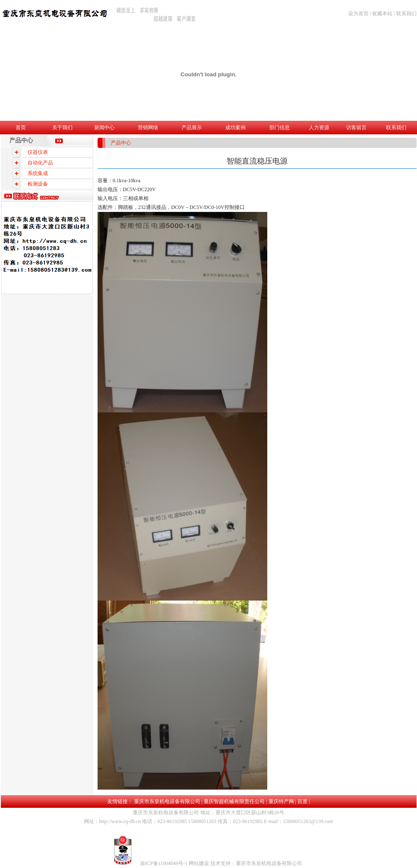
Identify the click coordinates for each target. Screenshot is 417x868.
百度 (302, 801)
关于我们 (62, 128)
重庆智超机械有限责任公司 (234, 801)
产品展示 (192, 128)
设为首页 (358, 14)
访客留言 (356, 128)
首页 (21, 128)
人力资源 (319, 128)
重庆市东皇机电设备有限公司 (167, 801)
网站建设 (200, 863)
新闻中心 (104, 128)
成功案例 (235, 128)
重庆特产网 (281, 801)
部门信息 (280, 128)
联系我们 (406, 14)
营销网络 (148, 128)
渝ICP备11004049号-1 (164, 863)
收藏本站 (382, 14)
